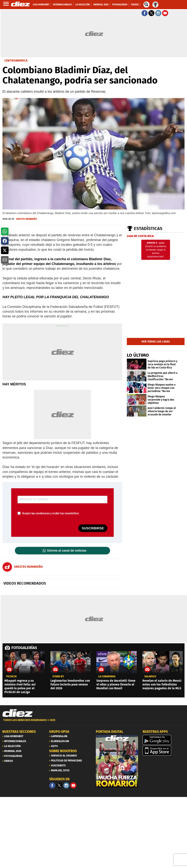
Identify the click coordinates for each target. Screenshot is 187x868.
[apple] (164, 751)
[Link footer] (18, 713)
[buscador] (146, 5)
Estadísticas (148, 228)
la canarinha (107, 677)
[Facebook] (52, 785)
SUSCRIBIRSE (93, 528)
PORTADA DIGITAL (109, 732)
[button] (5, 231)
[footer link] (93, 722)
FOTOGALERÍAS (24, 648)
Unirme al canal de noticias (67, 551)
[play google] (164, 740)
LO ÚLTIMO (138, 355)
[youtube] (73, 785)
